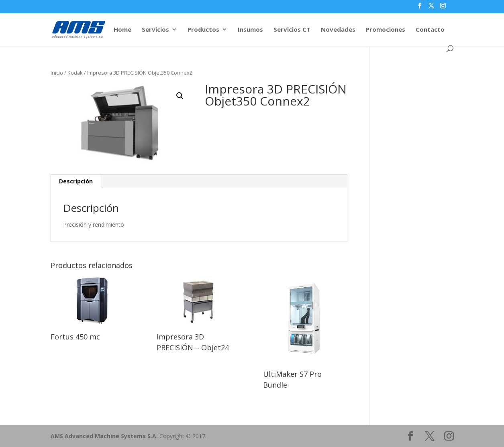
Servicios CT (292, 30)
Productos (203, 30)
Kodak (75, 73)
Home (122, 30)
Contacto (430, 30)
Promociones (386, 30)
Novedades (338, 30)
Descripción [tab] (76, 181)
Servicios (155, 30)
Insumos (250, 30)
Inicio (57, 73)
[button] (180, 96)
